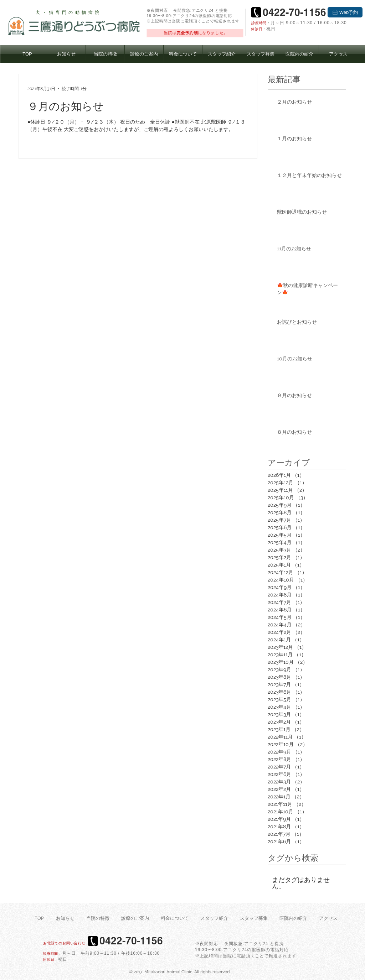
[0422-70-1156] (294, 12)
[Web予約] (345, 12)
